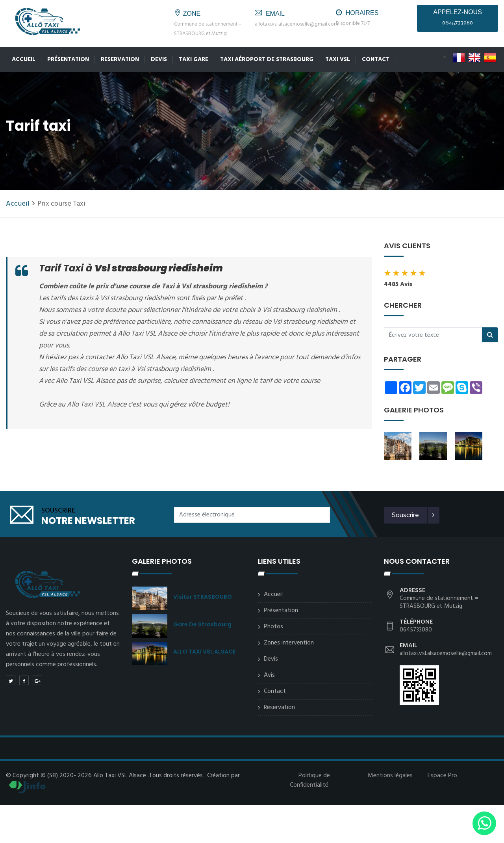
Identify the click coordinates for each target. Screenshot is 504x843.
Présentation (68, 59)
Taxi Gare (194, 59)
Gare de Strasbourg (202, 624)
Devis (159, 59)
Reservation (120, 59)
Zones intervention (289, 643)
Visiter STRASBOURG (203, 597)
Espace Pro (442, 776)
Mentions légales (390, 776)
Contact (376, 59)
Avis (269, 675)
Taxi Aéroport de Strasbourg (267, 59)
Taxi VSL (338, 59)
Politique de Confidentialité (310, 780)
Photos (273, 627)
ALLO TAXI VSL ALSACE (204, 652)
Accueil (24, 59)
